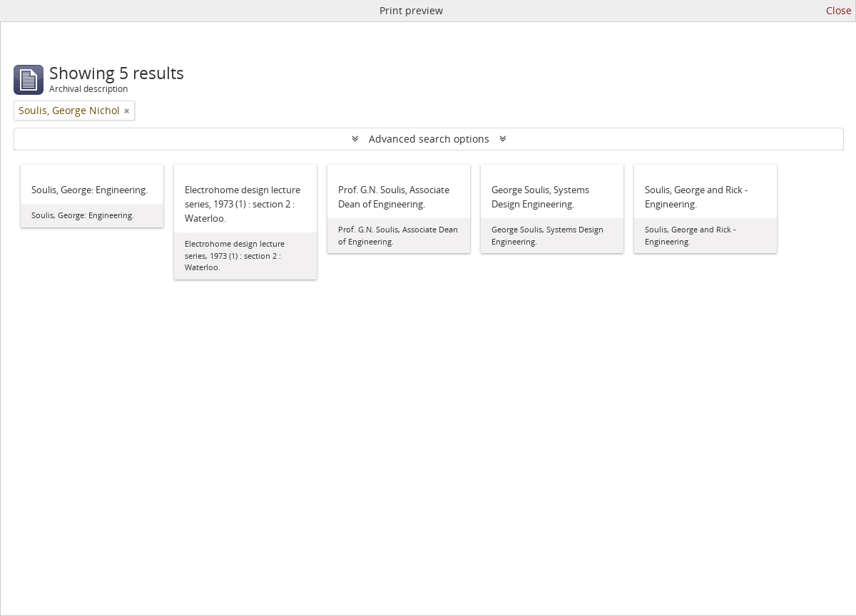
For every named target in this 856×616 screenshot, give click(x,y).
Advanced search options (429, 139)
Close (839, 10)
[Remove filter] (127, 111)
